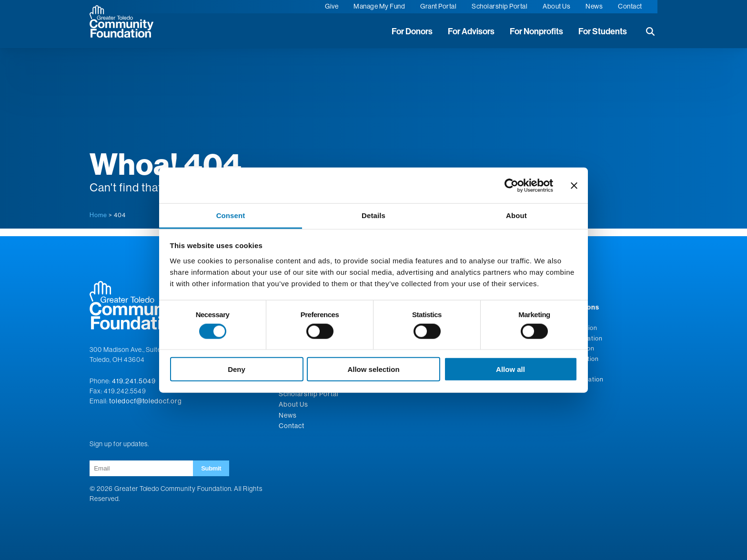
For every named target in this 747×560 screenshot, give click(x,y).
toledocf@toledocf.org (146, 401)
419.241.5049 (134, 381)
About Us (556, 6)
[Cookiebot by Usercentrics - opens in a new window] (511, 185)
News (594, 6)
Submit (211, 468)
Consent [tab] (231, 215)
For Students (603, 31)
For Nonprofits (536, 31)
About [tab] (516, 215)
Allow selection (373, 369)
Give (332, 6)
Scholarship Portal (500, 6)
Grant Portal (438, 6)
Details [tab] (373, 215)
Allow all (510, 369)
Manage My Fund (379, 6)
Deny (237, 369)
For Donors (412, 31)
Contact (630, 6)
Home (98, 215)
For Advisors (471, 31)
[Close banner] (574, 185)
